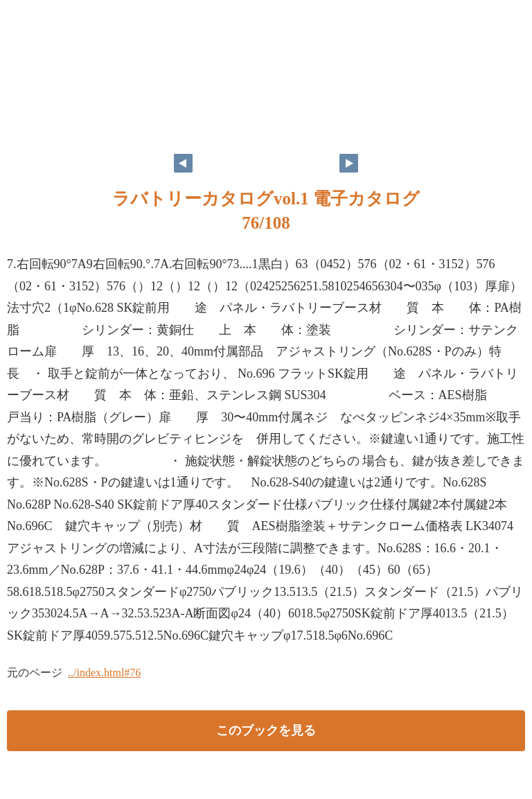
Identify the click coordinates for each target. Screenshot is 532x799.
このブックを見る (266, 730)
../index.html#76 (104, 673)
